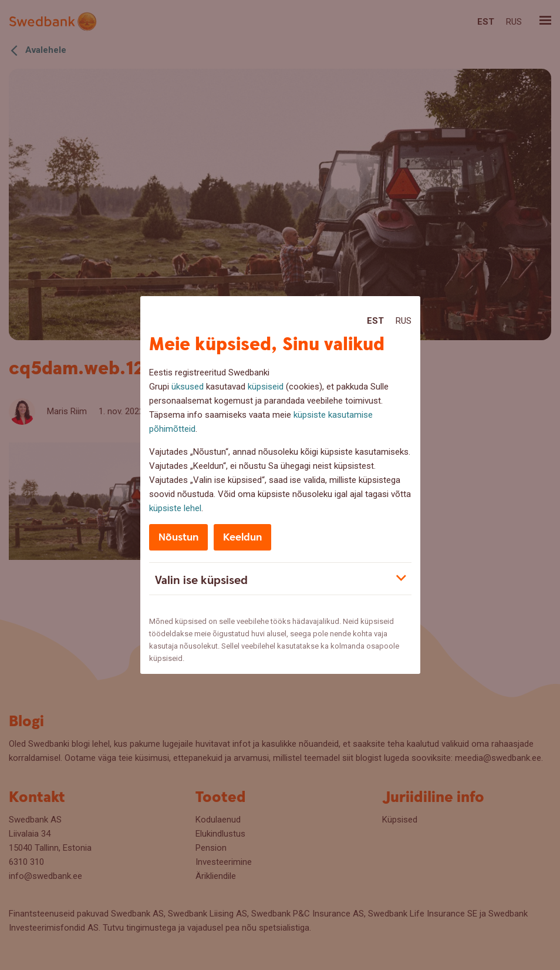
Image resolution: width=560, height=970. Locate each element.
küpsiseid (266, 387)
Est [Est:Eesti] (375, 321)
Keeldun (242, 537)
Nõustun (178, 537)
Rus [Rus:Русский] (404, 321)
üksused (188, 387)
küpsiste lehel (175, 508)
